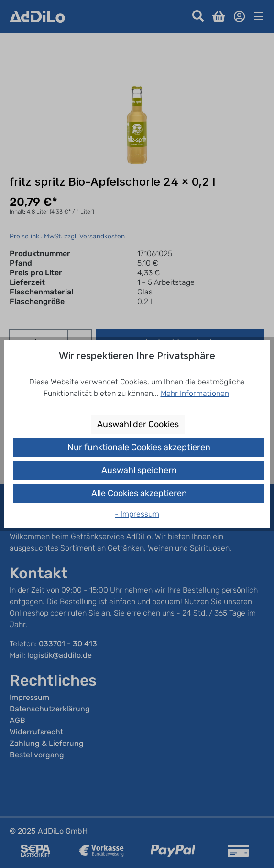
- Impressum (137, 514)
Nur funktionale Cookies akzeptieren (139, 447)
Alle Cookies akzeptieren (139, 493)
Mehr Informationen (195, 393)
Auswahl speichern (139, 470)
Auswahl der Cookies (138, 424)
